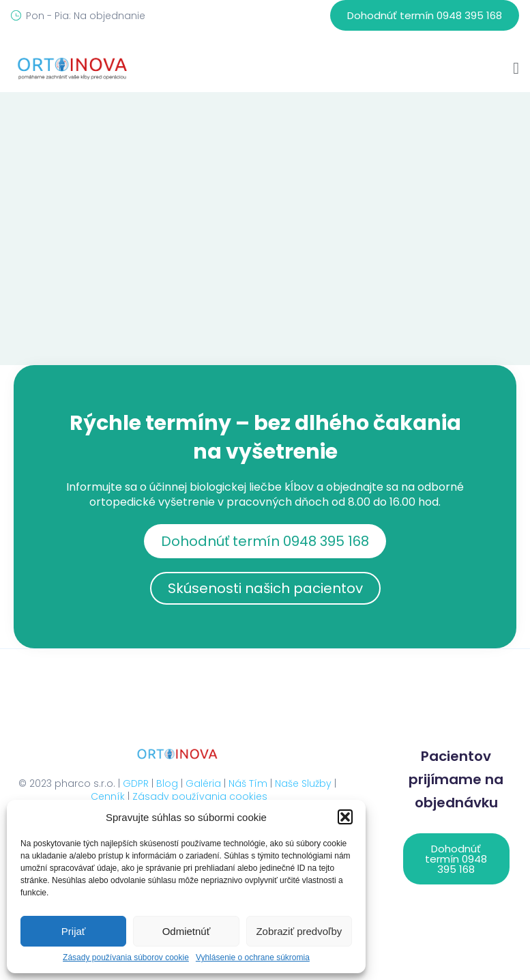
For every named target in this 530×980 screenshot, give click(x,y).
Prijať (74, 931)
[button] (345, 817)
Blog (167, 783)
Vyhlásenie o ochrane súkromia (253, 958)
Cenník (108, 796)
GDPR (136, 783)
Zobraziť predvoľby (299, 931)
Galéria (203, 783)
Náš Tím (248, 783)
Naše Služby (303, 783)
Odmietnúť (187, 931)
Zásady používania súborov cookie (126, 958)
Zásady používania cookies (200, 796)
